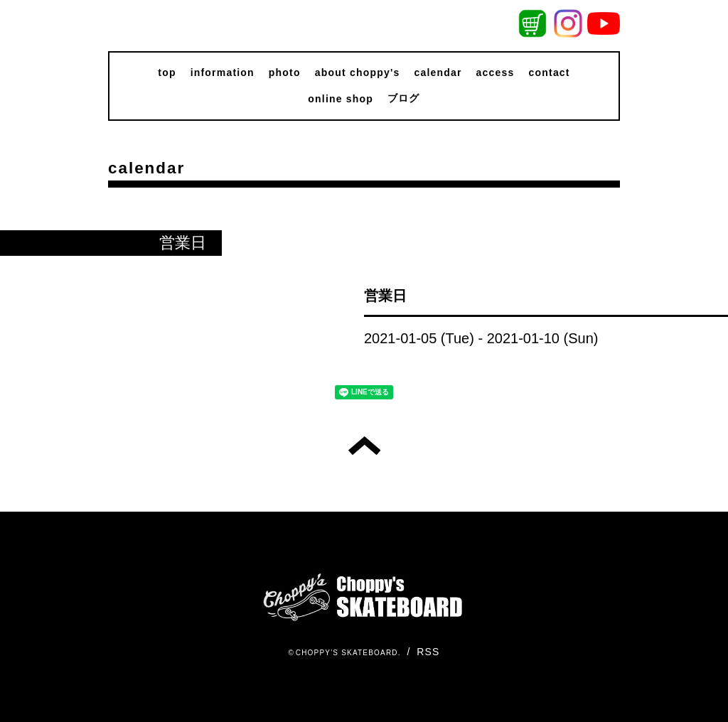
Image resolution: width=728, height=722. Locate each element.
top (167, 72)
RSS (428, 652)
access (496, 72)
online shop (341, 99)
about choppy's (358, 72)
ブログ (404, 98)
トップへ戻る (364, 446)
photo (285, 72)
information (223, 72)
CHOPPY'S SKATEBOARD (347, 653)
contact (550, 72)
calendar (438, 72)
